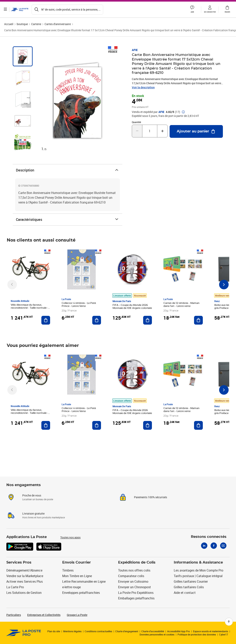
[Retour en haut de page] (229, 622)
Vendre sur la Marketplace (25, 576)
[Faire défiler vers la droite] (224, 285)
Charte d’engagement (127, 631)
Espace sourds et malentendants (211, 631)
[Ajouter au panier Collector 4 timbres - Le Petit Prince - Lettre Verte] (97, 320)
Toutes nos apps (70, 537)
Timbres (68, 570)
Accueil (9, 24)
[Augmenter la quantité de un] (162, 131)
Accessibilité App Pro (179, 631)
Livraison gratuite (33, 513)
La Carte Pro (15, 587)
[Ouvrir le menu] (6, 10)
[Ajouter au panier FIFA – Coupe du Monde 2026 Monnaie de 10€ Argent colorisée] (148, 320)
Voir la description (143, 87)
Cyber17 (224, 634)
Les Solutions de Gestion (24, 593)
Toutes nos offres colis (134, 570)
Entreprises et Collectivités (44, 615)
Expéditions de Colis (137, 563)
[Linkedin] (204, 546)
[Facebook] (214, 546)
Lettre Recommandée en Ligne (84, 581)
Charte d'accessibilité (153, 631)
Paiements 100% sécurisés (151, 497)
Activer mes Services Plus (25, 581)
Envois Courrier (77, 563)
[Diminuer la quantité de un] (137, 131)
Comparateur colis (131, 576)
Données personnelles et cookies (157, 634)
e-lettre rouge (71, 587)
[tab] (23, 56)
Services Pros (19, 563)
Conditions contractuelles (98, 631)
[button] (192, 10)
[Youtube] (223, 546)
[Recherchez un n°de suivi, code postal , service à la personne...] (68, 10)
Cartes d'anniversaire (58, 24)
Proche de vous (32, 495)
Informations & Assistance (198, 563)
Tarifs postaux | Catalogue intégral (198, 576)
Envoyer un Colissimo (133, 581)
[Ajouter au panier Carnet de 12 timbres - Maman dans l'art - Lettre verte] (198, 320)
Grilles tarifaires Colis (189, 587)
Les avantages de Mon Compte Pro (199, 570)
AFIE (135, 50)
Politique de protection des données (197, 634)
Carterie (36, 24)
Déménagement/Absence (24, 570)
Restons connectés (209, 537)
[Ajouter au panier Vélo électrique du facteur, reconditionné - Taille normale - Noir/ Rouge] (46, 320)
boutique (22, 24)
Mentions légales (72, 631)
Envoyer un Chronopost (135, 587)
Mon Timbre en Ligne (77, 576)
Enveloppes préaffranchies (81, 593)
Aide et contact (185, 593)
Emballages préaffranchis (136, 598)
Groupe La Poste (77, 615)
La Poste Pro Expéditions (136, 593)
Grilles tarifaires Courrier (191, 581)
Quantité (136, 122)
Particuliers (14, 615)
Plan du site (54, 631)
